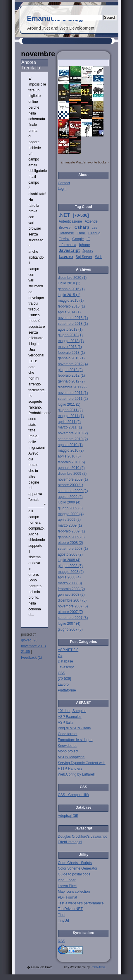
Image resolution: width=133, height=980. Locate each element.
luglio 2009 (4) (69, 502)
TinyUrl (63, 921)
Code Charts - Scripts (75, 863)
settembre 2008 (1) (73, 549)
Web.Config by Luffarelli (77, 774)
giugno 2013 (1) (70, 335)
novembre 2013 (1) (73, 318)
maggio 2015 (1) (71, 301)
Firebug (94, 233)
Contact (64, 183)
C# (60, 656)
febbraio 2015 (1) (71, 306)
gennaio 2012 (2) (71, 381)
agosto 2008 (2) (70, 554)
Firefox (64, 239)
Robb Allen (98, 967)
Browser (65, 228)
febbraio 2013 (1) (71, 353)
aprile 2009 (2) (69, 520)
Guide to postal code (74, 874)
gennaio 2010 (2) (71, 468)
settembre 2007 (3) (73, 618)
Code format (68, 734)
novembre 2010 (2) (73, 433)
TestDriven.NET (70, 909)
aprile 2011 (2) (69, 422)
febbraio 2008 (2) (71, 589)
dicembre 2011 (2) (72, 387)
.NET (64, 215)
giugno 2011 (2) (70, 410)
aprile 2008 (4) (69, 577)
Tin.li (62, 915)
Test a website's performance (81, 903)
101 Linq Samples (72, 711)
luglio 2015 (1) (69, 295)
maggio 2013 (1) (71, 341)
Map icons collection (74, 892)
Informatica (68, 245)
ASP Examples (70, 717)
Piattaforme (67, 690)
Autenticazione (70, 221)
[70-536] (81, 215)
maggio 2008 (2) (71, 572)
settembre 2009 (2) (73, 491)
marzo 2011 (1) (70, 427)
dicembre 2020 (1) (72, 278)
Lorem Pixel (67, 886)
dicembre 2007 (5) (72, 600)
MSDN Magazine (71, 757)
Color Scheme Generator (78, 868)
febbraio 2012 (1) (71, 375)
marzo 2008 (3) (70, 583)
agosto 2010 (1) (70, 445)
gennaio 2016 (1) (71, 289)
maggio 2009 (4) (71, 514)
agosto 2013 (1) (70, 329)
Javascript (69, 250)
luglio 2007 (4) (69, 624)
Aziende (91, 221)
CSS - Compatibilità (73, 795)
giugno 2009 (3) (70, 508)
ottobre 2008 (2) (71, 543)
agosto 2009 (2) (70, 497)
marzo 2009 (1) (70, 525)
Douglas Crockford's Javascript (82, 836)
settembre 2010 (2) (73, 439)
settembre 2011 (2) (73, 399)
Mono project (68, 751)
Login (62, 189)
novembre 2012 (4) (73, 364)
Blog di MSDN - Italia (74, 728)
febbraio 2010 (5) (71, 462)
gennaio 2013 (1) (71, 358)
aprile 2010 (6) (69, 456)
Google (78, 239)
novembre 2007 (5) (73, 606)
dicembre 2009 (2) (72, 474)
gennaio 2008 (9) (71, 595)
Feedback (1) (32, 658)
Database (66, 233)
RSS (62, 941)
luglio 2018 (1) (69, 283)
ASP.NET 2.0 (68, 650)
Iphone (84, 245)
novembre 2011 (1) (73, 393)
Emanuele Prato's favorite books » (85, 162)
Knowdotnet (67, 746)
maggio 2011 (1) (71, 416)
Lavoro (66, 257)
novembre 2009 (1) (73, 479)
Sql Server (84, 257)
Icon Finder (67, 880)
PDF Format (68, 897)
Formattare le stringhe (75, 740)
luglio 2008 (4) (69, 560)
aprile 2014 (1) (69, 312)
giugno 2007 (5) (70, 629)
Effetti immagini (70, 842)
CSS (62, 673)
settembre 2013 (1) (73, 324)
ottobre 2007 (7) (71, 612)
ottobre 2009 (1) (71, 485)
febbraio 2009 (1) (71, 531)
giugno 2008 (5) (70, 566)
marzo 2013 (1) (70, 347)
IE (88, 239)
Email (81, 233)
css (94, 228)
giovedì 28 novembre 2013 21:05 (33, 646)
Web (99, 257)
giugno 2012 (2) (70, 370)
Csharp (82, 227)
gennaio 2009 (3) (71, 537)
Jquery (88, 251)
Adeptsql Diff (68, 816)
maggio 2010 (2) (71, 450)
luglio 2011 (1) (69, 404)
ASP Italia (66, 723)
